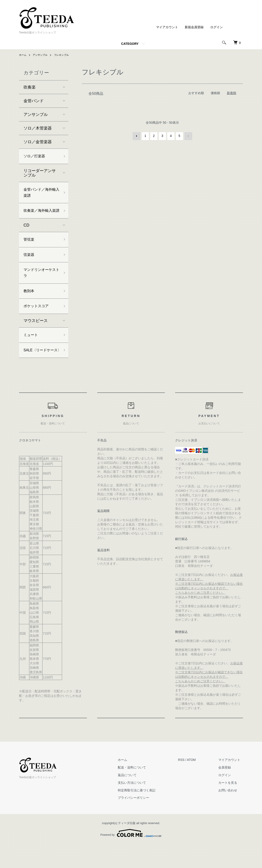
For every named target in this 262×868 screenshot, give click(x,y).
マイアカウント (167, 27)
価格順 (215, 93)
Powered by (131, 857)
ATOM (196, 784)
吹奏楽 (30, 87)
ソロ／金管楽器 (38, 142)
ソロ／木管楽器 (38, 128)
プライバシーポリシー (141, 822)
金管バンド (34, 101)
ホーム (23, 55)
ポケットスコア (38, 321)
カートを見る (230, 807)
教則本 (30, 305)
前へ (137, 136)
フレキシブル (64, 55)
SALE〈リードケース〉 (41, 370)
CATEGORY (130, 44)
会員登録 (227, 792)
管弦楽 (30, 250)
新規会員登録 (194, 27)
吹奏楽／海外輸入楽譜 (40, 217)
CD (26, 235)
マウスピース (36, 336)
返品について (135, 799)
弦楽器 (30, 266)
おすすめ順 (196, 93)
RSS (186, 784)
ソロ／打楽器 (36, 157)
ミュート (32, 351)
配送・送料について (140, 792)
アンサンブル (41, 55)
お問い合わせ (230, 814)
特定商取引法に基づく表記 (144, 814)
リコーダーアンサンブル (40, 174)
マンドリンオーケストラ (40, 286)
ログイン (217, 27)
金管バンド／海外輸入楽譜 (40, 194)
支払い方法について (140, 807)
